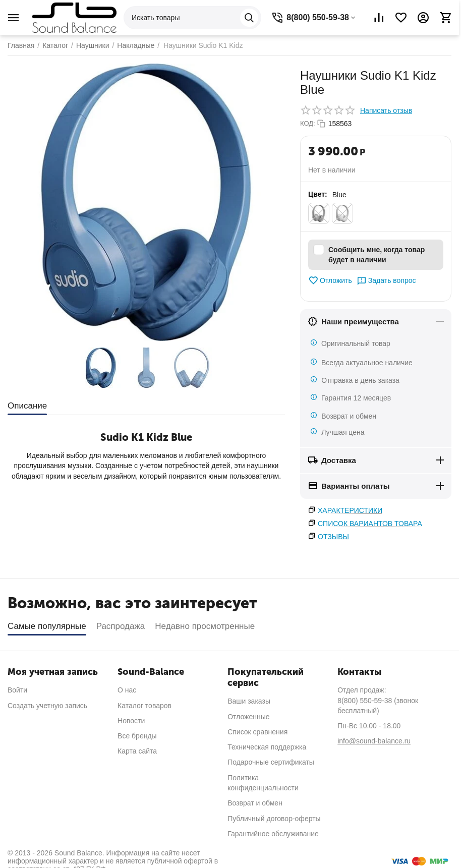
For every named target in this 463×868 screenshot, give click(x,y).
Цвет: (318, 194)
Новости (131, 721)
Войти (17, 690)
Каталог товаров (144, 706)
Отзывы (333, 537)
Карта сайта (137, 751)
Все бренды (137, 736)
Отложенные (248, 717)
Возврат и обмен (255, 803)
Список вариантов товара (370, 524)
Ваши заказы (249, 701)
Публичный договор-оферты (274, 819)
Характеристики (350, 510)
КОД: (308, 123)
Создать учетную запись (47, 706)
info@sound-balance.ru (374, 741)
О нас (127, 690)
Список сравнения (257, 732)
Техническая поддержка (267, 747)
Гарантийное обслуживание (273, 834)
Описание (27, 406)
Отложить (330, 280)
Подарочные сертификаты (271, 762)
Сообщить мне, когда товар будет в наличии (369, 254)
